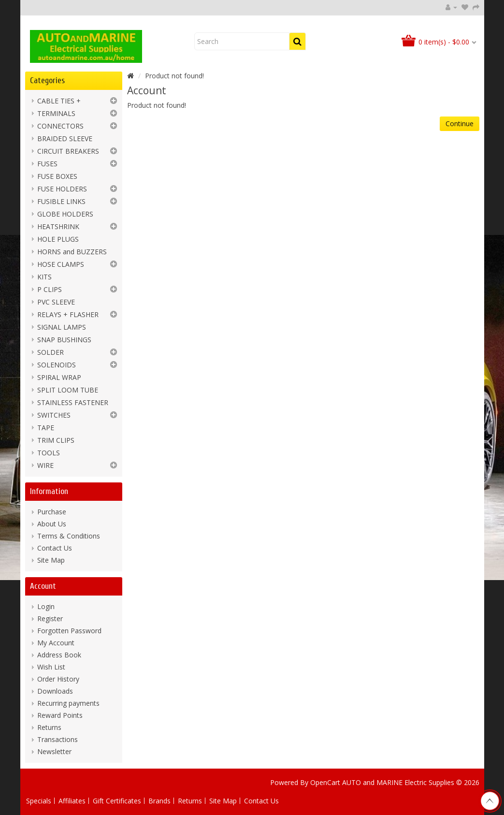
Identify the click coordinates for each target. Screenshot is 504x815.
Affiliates (72, 801)
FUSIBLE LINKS (61, 201)
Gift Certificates (117, 801)
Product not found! (174, 76)
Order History (58, 679)
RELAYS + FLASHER (68, 314)
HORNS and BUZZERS (72, 252)
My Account (56, 643)
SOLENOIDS (57, 365)
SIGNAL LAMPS (62, 327)
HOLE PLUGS (58, 239)
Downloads (55, 691)
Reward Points (60, 715)
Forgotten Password (69, 631)
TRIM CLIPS (56, 440)
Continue (460, 124)
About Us (52, 524)
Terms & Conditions (69, 536)
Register (50, 619)
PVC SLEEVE (56, 302)
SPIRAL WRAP (59, 377)
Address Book (59, 655)
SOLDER (50, 352)
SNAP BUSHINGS (64, 340)
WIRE (45, 465)
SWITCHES (54, 415)
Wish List (51, 667)
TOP (490, 801)
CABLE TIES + (59, 101)
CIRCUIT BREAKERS (68, 151)
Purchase (52, 512)
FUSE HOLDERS (62, 189)
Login (46, 606)
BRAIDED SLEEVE (65, 138)
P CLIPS (50, 289)
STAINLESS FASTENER (73, 402)
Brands (159, 801)
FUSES (47, 164)
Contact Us (55, 548)
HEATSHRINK (58, 226)
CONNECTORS (60, 126)
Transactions (58, 739)
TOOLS (49, 453)
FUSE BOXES (57, 176)
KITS (44, 277)
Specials (39, 801)
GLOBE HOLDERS (65, 214)
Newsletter (54, 751)
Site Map (51, 560)
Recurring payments (68, 703)
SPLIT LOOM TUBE (68, 390)
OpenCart (325, 782)
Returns (49, 727)
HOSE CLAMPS (61, 264)
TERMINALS (56, 113)
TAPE (46, 428)
